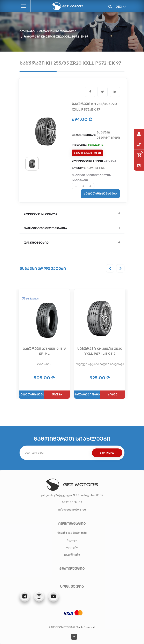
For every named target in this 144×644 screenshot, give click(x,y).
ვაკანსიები (72, 555)
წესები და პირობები (72, 533)
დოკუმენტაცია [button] (36, 243)
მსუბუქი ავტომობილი (58, 31)
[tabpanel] (46, 132)
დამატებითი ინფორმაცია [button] (45, 228)
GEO (118, 6)
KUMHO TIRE (96, 168)
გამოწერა (107, 453)
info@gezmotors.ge (72, 510)
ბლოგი (72, 540)
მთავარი (27, 31)
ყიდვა (57, 394)
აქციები (72, 547)
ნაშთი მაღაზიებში (87, 153)
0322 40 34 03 (72, 502)
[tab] (32, 164)
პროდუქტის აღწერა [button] (40, 214)
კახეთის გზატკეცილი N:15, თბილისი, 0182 (72, 495)
